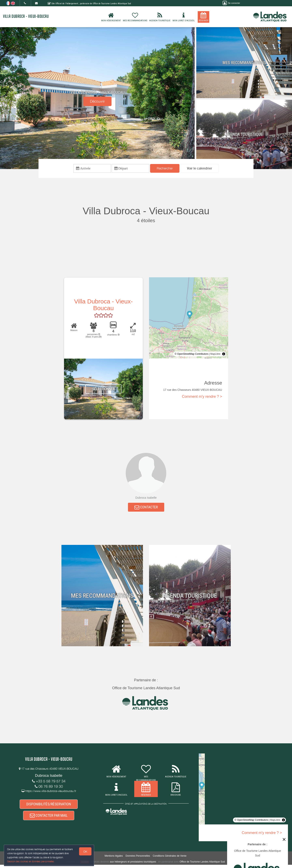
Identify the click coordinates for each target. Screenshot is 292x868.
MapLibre (215, 355)
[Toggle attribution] (224, 355)
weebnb (85, 865)
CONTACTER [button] (146, 509)
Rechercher (165, 169)
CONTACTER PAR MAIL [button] (49, 819)
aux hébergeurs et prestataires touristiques (133, 865)
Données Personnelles (138, 859)
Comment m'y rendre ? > (202, 398)
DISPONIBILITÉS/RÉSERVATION (49, 807)
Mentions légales (114, 859)
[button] (200, 169)
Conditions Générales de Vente (170, 859)
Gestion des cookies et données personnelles (31, 861)
